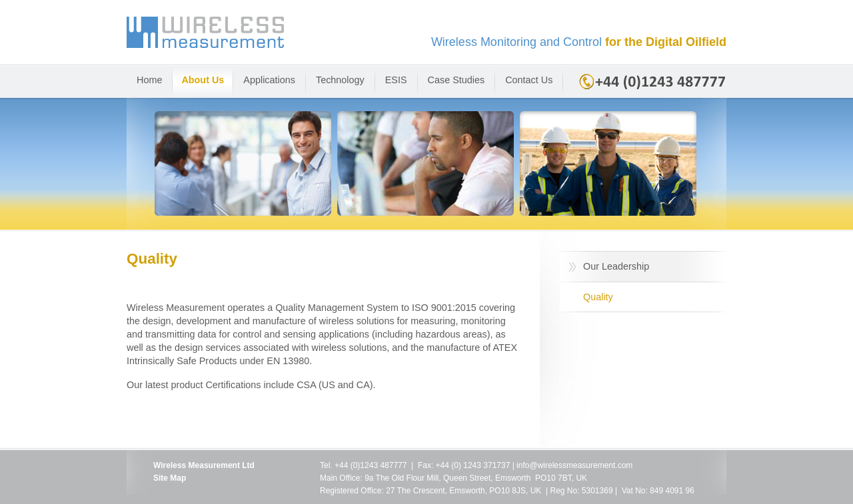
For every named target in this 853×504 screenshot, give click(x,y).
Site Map (170, 478)
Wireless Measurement (426, 41)
